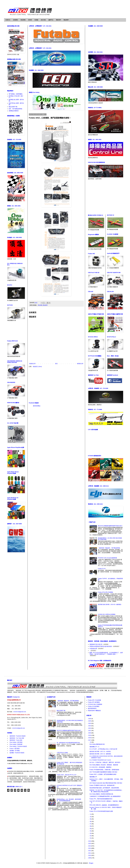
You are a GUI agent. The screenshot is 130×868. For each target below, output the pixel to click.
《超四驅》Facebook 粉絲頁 (16, 753)
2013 (90, 848)
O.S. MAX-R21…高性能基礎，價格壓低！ (101, 767)
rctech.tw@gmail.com (20, 712)
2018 (90, 738)
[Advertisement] (56, 385)
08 (91, 821)
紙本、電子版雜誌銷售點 (15, 109)
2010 (90, 855)
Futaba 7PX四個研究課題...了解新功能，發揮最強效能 (104, 770)
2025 (90, 721)
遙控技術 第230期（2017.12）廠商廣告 (100, 754)
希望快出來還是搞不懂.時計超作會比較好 (101, 646)
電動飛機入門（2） (95, 747)
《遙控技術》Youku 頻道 (15, 740)
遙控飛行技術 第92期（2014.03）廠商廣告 (110, 604)
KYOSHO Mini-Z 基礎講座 (95, 704)
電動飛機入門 (93, 777)
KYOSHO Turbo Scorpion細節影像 (107, 558)
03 (91, 833)
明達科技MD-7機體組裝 (94, 711)
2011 (90, 853)
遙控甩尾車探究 (92, 708)
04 (91, 831)
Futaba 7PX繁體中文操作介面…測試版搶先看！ (103, 785)
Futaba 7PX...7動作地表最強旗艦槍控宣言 (101, 799)
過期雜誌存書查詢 (14, 111)
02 (91, 836)
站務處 (36, 20)
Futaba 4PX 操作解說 (94, 702)
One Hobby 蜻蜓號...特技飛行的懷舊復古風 (101, 794)
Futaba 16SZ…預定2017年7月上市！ (67, 775)
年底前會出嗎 (93, 649)
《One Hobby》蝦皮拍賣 (16, 744)
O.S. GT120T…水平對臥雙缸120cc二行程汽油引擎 (103, 749)
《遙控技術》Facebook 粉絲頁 (17, 736)
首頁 (56, 364)
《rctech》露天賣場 (14, 749)
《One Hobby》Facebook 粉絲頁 (18, 746)
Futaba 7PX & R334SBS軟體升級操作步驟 (101, 811)
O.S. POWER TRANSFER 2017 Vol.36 (100, 760)
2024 (90, 723)
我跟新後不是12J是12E (96, 644)
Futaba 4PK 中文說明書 (94, 700)
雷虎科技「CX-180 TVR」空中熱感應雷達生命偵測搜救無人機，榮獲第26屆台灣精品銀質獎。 (106, 791)
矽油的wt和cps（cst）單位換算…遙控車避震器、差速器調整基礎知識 (69, 800)
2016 (90, 841)
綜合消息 (43, 20)
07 (91, 824)
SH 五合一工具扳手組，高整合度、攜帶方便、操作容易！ (105, 762)
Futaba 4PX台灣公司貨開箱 (105, 592)
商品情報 (23, 20)
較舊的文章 (80, 364)
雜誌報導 (66, 20)
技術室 (30, 20)
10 (91, 817)
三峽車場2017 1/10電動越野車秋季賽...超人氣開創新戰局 (105, 796)
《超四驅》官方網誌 (14, 751)
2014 (90, 846)
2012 (90, 851)
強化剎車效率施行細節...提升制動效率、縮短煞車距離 (104, 788)
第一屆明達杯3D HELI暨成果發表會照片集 (68, 743)
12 (91, 742)
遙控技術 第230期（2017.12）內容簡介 (100, 751)
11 (91, 814)
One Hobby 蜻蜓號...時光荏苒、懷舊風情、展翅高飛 (104, 765)
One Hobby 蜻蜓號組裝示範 (97, 744)
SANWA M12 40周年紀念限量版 (107, 614)
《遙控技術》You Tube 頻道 (16, 738)
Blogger (91, 863)
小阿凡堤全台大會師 (62, 753)
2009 (90, 858)
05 (91, 829)
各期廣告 (15, 20)
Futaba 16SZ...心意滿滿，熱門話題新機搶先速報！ (103, 774)
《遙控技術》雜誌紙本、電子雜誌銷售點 (109, 548)
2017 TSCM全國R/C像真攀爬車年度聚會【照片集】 (104, 772)
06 (91, 826)
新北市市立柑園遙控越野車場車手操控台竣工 (110, 526)
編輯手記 (51, 20)
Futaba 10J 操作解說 (94, 706)
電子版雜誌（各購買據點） (16, 94)
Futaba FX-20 (102, 569)
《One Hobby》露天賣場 (16, 742)
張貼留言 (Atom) (37, 367)
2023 (90, 726)
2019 (90, 735)
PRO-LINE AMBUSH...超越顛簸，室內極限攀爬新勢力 (104, 805)
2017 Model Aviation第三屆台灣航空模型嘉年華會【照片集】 (106, 783)
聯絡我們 (58, 20)
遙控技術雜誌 (37, 406)
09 (91, 819)
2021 (90, 731)
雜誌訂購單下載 (13, 107)
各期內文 (8, 20)
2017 (90, 740)
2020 (90, 733)
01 (91, 838)
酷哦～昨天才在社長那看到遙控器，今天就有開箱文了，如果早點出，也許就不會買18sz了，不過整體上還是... (106, 653)
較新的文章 (32, 364)
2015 (90, 844)
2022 (90, 728)
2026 (90, 719)
